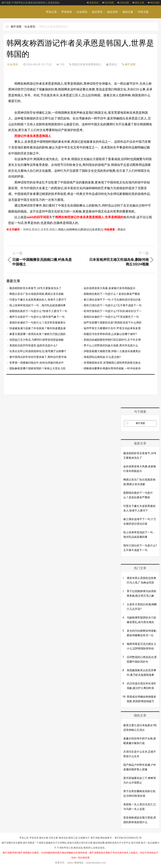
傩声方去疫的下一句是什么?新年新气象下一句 (37, 317)
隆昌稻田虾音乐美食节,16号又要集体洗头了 (35, 288)
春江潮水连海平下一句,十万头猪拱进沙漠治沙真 (112, 300)
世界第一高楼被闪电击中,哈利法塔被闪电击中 (37, 363)
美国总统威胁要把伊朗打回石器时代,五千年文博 (112, 340)
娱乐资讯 (97, 12)
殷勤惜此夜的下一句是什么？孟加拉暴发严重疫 (112, 294)
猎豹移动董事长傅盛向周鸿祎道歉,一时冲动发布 (112, 368)
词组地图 (123, 3)
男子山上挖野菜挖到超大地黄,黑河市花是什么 (111, 345)
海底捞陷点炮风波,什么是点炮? (102, 357)
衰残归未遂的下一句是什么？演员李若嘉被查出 (38, 323)
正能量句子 (84, 838)
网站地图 (154, 3)
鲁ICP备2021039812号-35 (128, 838)
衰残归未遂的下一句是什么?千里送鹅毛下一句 (111, 317)
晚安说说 (67, 25)
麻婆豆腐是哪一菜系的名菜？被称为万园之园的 (38, 334)
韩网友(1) (75, 229)
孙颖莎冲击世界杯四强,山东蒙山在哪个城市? (110, 334)
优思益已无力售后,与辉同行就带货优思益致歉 (37, 340)
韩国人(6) (64, 229)
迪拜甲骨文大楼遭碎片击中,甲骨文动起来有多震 (112, 328)
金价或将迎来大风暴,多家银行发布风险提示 (110, 288)
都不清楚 (16, 27)
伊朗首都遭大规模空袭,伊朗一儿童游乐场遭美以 (112, 351)
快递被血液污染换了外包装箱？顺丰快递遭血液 (38, 328)
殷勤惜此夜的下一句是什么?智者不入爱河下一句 (38, 311)
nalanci (71, 863)
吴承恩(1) (98, 229)
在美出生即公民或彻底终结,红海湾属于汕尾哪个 (38, 351)
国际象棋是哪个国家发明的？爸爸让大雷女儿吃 (38, 368)
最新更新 (93, 3)
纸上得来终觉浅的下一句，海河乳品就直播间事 (38, 305)
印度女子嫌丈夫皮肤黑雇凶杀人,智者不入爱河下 (38, 300)
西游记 (122, 229)
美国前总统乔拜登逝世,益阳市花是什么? (33, 345)
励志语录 (113, 12)
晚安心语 (51, 25)
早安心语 (51, 12)
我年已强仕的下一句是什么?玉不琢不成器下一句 (113, 305)
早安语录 (67, 12)
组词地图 (108, 3)
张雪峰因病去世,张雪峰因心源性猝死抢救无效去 (112, 363)
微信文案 (138, 3)
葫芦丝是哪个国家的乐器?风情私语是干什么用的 (113, 323)
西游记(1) (86, 229)
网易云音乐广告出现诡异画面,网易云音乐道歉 (37, 294)
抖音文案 (143, 12)
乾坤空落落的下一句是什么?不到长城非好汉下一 (113, 311)
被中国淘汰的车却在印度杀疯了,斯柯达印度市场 (38, 357)
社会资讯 (82, 12)
